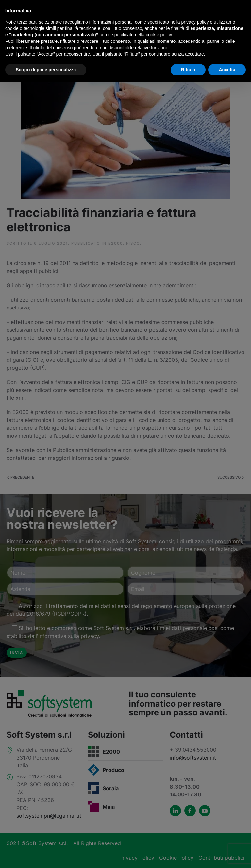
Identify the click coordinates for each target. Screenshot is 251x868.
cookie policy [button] (159, 35)
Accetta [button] (227, 70)
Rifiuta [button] (188, 70)
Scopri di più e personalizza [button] (46, 70)
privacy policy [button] (195, 22)
